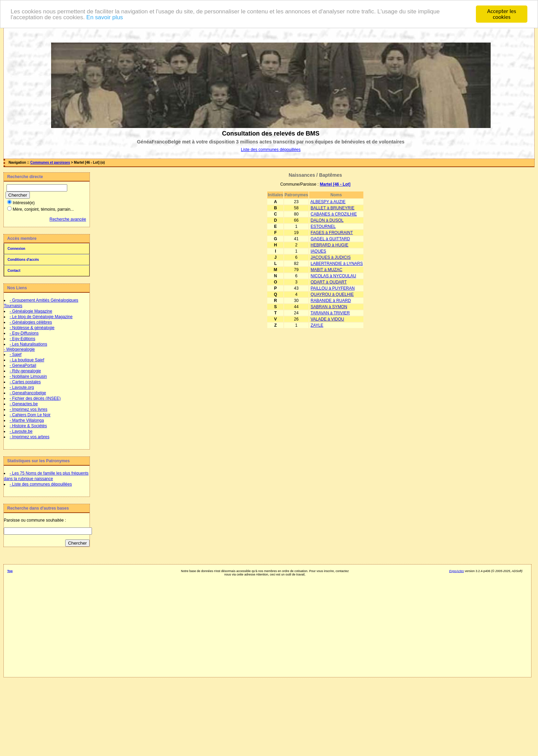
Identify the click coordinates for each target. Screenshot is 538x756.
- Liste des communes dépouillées (41, 484)
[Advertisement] (265, 624)
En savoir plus (105, 17)
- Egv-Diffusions (24, 333)
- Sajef (16, 354)
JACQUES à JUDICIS (331, 257)
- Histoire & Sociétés (28, 426)
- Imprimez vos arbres (30, 437)
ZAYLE (317, 325)
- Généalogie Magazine (31, 311)
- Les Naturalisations (28, 344)
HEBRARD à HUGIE (329, 245)
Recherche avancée (68, 219)
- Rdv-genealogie (25, 371)
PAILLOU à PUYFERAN (332, 288)
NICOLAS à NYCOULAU (333, 276)
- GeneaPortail (23, 365)
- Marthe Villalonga (27, 420)
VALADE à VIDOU (327, 319)
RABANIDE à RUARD (331, 301)
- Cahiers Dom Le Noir (30, 415)
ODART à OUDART (329, 282)
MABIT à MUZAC (326, 270)
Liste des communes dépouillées (271, 150)
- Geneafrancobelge (28, 393)
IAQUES (318, 251)
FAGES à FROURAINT (332, 233)
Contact (14, 271)
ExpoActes (457, 571)
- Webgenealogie (19, 349)
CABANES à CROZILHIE (334, 214)
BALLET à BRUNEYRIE (332, 208)
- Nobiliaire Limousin (28, 376)
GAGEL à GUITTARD (330, 239)
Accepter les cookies (502, 14)
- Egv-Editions (22, 339)
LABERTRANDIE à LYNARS (337, 264)
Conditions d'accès (23, 260)
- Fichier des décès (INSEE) (35, 398)
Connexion (16, 249)
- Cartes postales (25, 382)
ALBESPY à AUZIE (328, 202)
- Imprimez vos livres (28, 409)
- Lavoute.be (21, 431)
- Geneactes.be (24, 404)
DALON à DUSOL (327, 220)
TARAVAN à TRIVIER (330, 313)
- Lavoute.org (22, 387)
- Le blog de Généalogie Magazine (41, 317)
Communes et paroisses (50, 162)
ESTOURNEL (323, 226)
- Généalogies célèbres (31, 322)
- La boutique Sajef (27, 360)
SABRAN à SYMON (329, 307)
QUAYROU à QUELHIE (332, 294)
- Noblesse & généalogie (32, 328)
